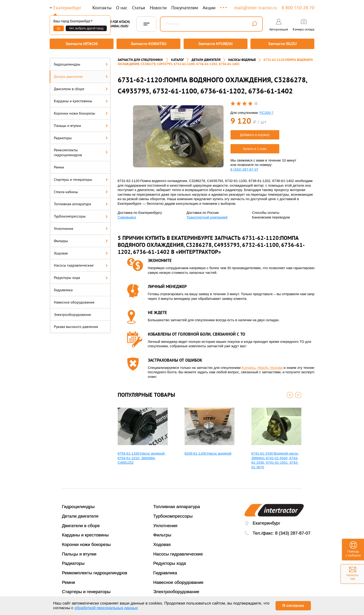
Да (59, 28)
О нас (122, 8)
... (224, 5)
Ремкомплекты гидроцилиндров (81, 151)
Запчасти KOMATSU (148, 44)
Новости (158, 8)
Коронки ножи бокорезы (81, 112)
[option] (178, 135)
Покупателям (185, 8)
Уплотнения (81, 227)
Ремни (59, 165)
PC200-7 (266, 111)
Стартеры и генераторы (81, 178)
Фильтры (81, 239)
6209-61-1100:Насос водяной (208, 452)
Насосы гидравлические (81, 264)
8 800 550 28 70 (298, 8)
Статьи (139, 8)
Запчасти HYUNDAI (216, 44)
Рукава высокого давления (76, 325)
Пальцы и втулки (81, 124)
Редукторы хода (81, 276)
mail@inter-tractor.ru (256, 8)
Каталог (177, 58)
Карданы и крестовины (81, 99)
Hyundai (276, 366)
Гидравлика (63, 288)
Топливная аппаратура (81, 202)
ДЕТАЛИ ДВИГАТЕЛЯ (206, 58)
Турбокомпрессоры (81, 215)
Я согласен (293, 606)
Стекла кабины (81, 190)
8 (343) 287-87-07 (244, 168)
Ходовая (81, 251)
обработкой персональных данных (106, 608)
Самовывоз (127, 216)
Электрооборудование (72, 313)
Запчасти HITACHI (81, 44)
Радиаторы (81, 136)
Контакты (102, 8)
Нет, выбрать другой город (86, 28)
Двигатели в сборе (81, 87)
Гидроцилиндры (81, 63)
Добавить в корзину (255, 133)
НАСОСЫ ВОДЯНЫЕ (242, 58)
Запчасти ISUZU (283, 44)
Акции (209, 8)
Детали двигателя (81, 75)
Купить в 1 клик (255, 147)
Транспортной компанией (207, 216)
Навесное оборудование (74, 301)
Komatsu (249, 366)
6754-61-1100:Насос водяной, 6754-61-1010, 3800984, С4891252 (142, 456)
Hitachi (263, 366)
